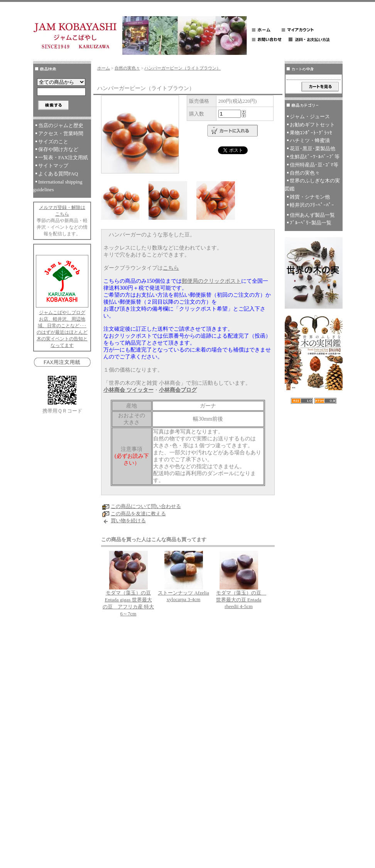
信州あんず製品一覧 (312, 215)
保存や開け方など (58, 149)
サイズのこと (53, 142)
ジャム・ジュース (310, 116)
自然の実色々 (127, 68)
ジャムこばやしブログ (62, 313)
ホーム (104, 68)
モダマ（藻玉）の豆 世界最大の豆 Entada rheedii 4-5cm (241, 600)
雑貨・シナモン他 (310, 197)
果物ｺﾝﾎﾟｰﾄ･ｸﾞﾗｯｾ (311, 133)
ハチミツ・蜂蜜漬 (310, 140)
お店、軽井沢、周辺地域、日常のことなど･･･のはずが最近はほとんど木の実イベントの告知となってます (62, 332)
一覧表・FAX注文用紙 (63, 157)
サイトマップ (53, 166)
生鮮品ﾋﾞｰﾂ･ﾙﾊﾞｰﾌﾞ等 (315, 157)
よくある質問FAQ (58, 174)
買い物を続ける (128, 521)
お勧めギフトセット (312, 125)
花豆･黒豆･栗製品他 (312, 149)
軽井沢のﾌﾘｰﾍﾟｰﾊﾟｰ (312, 205)
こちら (171, 268)
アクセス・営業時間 (61, 133)
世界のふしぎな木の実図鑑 (312, 185)
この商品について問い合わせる (146, 506)
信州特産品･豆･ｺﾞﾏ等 (314, 165)
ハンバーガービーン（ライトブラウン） (182, 68)
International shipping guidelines (58, 186)
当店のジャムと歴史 (61, 125)
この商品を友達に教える (138, 514)
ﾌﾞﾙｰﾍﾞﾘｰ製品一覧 (311, 223)
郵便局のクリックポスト (211, 281)
